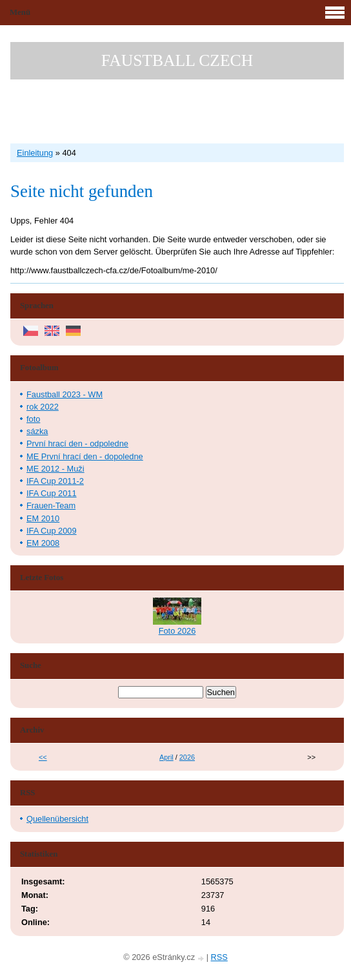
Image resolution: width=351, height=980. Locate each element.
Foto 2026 (177, 631)
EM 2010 (43, 518)
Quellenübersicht (57, 819)
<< (43, 757)
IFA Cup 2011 (52, 493)
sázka (37, 431)
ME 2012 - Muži (55, 469)
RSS (219, 957)
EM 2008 (43, 543)
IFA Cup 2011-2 (55, 481)
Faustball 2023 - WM (65, 394)
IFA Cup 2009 (52, 531)
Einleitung (35, 153)
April (166, 757)
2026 (187, 757)
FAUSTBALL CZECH (177, 60)
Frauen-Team (51, 506)
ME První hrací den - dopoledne (85, 456)
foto (33, 419)
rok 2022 (43, 407)
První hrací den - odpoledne (77, 443)
